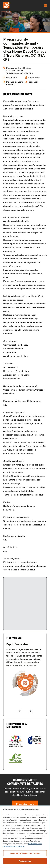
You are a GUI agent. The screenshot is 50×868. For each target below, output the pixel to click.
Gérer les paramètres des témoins (25, 853)
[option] (25, 670)
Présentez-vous (25, 804)
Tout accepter (25, 861)
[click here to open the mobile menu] (45, 6)
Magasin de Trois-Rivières (19, 68)
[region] (25, 837)
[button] (20, 711)
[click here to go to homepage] (6, 5)
